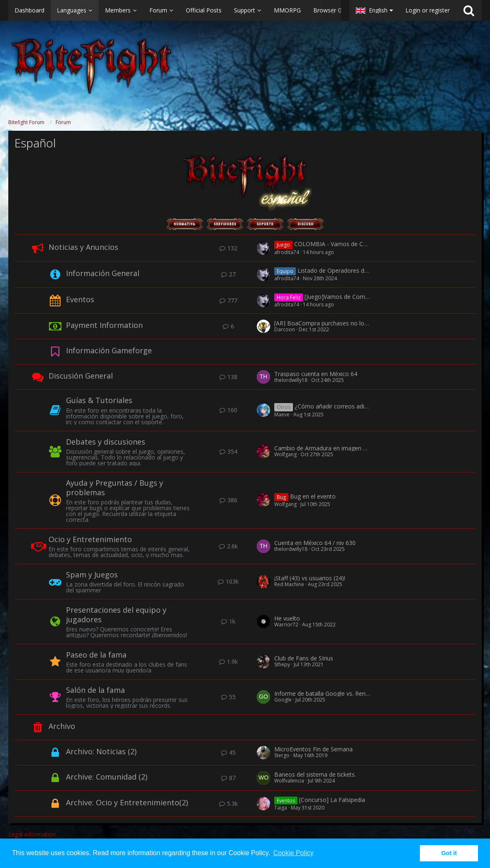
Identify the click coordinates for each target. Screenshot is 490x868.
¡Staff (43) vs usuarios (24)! (310, 578)
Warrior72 (286, 625)
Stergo (282, 755)
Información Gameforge (109, 350)
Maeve (282, 414)
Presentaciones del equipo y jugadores (116, 615)
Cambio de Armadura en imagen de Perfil (330, 448)
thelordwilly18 (291, 380)
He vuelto (287, 618)
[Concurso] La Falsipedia (332, 800)
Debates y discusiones (106, 442)
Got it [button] (449, 853)
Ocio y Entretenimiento (90, 539)
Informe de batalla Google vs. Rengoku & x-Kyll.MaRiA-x (349, 693)
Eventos (80, 299)
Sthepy (282, 664)
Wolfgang (285, 454)
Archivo (62, 726)
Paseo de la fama (96, 655)
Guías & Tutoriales (99, 400)
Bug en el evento (313, 496)
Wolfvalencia (289, 781)
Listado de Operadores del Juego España (352, 270)
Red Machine (289, 584)
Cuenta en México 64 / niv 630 (315, 543)
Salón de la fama (95, 690)
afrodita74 (287, 252)
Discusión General (81, 376)
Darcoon (285, 329)
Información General (103, 273)
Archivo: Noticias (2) (101, 751)
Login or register (428, 10)
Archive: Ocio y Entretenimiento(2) (127, 802)
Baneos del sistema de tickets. (315, 774)
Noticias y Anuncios (83, 247)
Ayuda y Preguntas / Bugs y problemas (115, 488)
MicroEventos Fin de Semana (313, 749)
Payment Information (104, 325)
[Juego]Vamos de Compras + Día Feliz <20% (364, 297)
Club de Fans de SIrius (304, 658)
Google (283, 700)
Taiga (281, 808)
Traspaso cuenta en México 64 (316, 374)
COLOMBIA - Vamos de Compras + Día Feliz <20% (362, 244)
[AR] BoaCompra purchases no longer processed (340, 323)
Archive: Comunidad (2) (107, 777)
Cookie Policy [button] (294, 853)
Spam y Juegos (92, 575)
